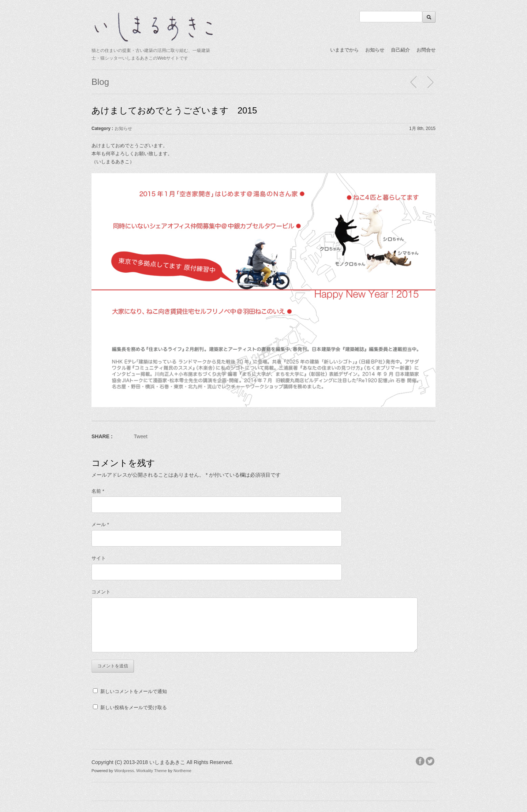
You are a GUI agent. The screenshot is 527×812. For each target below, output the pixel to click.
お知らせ (375, 50)
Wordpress (124, 771)
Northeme (182, 771)
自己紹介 (400, 50)
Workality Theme (152, 771)
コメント (101, 592)
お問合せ (426, 50)
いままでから (344, 50)
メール (100, 524)
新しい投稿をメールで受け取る (134, 707)
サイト (99, 558)
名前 (98, 491)
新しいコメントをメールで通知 (134, 691)
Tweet (141, 436)
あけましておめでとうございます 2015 (174, 110)
